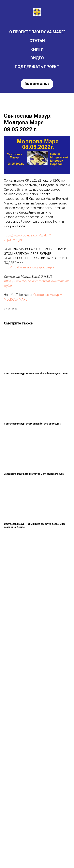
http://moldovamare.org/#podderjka (29, 267)
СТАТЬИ (37, 41)
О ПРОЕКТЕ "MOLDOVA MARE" (37, 32)
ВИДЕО (37, 58)
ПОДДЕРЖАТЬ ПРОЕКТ (37, 67)
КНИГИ (37, 49)
